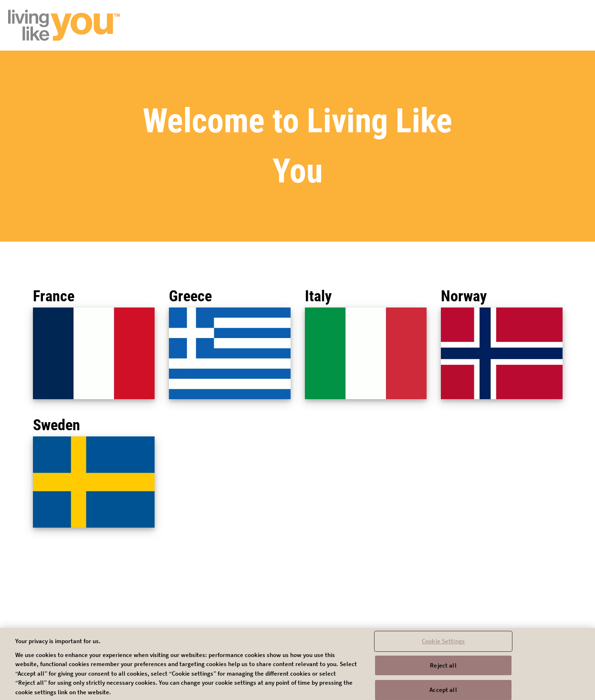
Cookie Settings (443, 645)
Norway (464, 296)
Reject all (443, 669)
